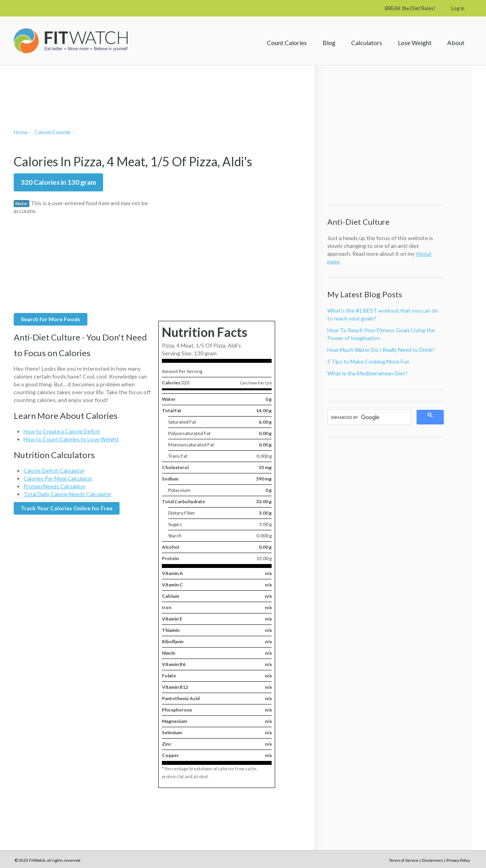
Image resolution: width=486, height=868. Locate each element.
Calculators (367, 43)
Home (21, 132)
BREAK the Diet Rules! (410, 8)
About (456, 43)
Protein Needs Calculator (54, 486)
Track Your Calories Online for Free (67, 508)
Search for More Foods (51, 319)
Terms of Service (404, 860)
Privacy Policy (458, 860)
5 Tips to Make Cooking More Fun (368, 361)
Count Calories (287, 43)
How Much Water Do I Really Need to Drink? (381, 350)
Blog (329, 43)
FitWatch (71, 41)
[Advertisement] (156, 89)
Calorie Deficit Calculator (54, 470)
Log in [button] (458, 8)
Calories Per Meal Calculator (58, 478)
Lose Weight (415, 43)
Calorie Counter (53, 132)
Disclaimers (432, 860)
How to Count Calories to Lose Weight (71, 439)
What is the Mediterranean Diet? (367, 373)
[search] (371, 417)
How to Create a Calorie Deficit (62, 431)
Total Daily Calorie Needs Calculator (67, 494)
